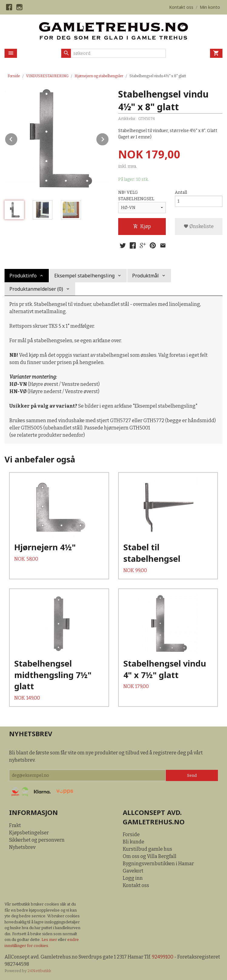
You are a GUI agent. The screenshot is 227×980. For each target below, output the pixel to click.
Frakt (15, 825)
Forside (14, 76)
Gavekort (133, 871)
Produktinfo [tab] (23, 276)
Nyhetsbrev (22, 847)
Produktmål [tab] (145, 276)
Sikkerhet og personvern (37, 840)
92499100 (163, 957)
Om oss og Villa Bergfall (150, 856)
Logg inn (133, 878)
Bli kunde (134, 842)
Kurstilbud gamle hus (147, 849)
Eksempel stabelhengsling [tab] (84, 276)
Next (109, 138)
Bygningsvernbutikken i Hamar (158, 864)
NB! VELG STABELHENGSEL (136, 196)
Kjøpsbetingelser (29, 833)
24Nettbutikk (39, 971)
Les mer (50, 940)
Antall (181, 192)
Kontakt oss (136, 885)
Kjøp (142, 226)
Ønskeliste (199, 226)
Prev (18, 138)
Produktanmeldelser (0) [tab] (36, 289)
